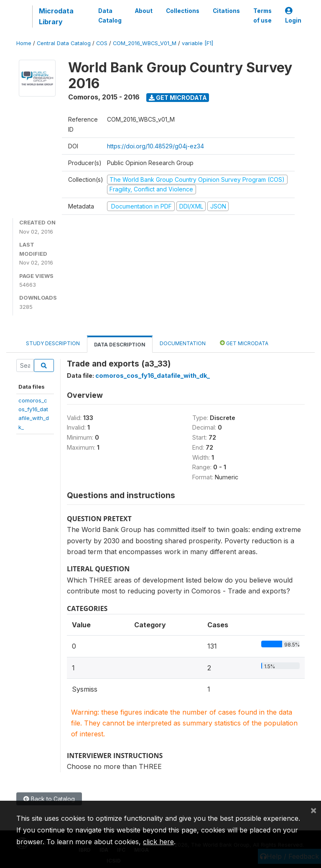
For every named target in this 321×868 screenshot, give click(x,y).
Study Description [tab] (53, 343)
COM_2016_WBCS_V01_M (145, 43)
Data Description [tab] (120, 345)
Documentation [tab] (183, 343)
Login (293, 16)
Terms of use (262, 15)
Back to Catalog (49, 799)
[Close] (313, 810)
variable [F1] (197, 43)
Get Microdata (178, 98)
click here (158, 842)
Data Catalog (110, 15)
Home (24, 43)
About (144, 11)
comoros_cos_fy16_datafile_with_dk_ (153, 375)
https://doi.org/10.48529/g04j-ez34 (155, 146)
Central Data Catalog (64, 43)
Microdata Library (56, 16)
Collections (183, 11)
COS (102, 43)
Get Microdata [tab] (244, 343)
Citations (226, 11)
